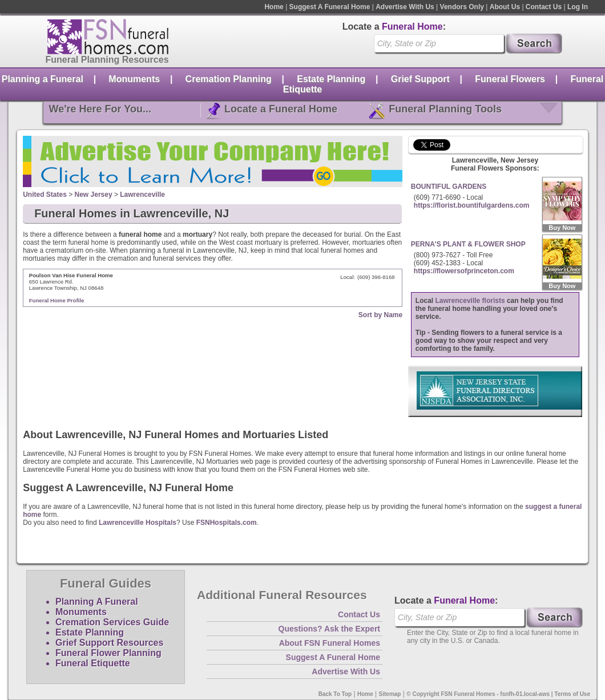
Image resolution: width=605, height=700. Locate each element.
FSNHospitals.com (227, 523)
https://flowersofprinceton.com (464, 271)
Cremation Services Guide (112, 622)
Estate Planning (331, 79)
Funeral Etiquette (93, 663)
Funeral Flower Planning (108, 653)
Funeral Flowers (510, 79)
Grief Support (420, 79)
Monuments (134, 79)
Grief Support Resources (109, 643)
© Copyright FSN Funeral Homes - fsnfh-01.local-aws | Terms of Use (498, 694)
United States (45, 195)
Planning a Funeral (43, 79)
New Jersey (94, 195)
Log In (578, 7)
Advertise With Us (405, 7)
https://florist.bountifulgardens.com (472, 205)
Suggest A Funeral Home (330, 7)
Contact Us (544, 7)
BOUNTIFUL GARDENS (449, 187)
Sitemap (390, 694)
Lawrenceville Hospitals (138, 523)
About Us (505, 7)
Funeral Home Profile (57, 300)
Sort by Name (380, 315)
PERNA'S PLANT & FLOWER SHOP (468, 244)
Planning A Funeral (97, 602)
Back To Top (335, 694)
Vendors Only (462, 7)
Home (274, 7)
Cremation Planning (229, 79)
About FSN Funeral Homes (330, 643)
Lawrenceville (142, 195)
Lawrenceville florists (470, 301)
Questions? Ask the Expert (329, 629)
